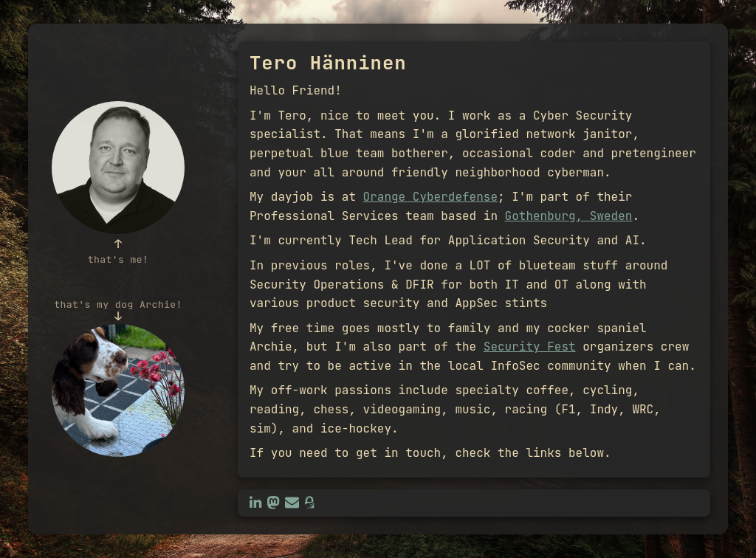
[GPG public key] (309, 502)
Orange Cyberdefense (430, 197)
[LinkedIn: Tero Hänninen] (255, 502)
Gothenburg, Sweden (569, 216)
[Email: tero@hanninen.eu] (292, 502)
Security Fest (530, 347)
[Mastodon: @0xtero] (273, 502)
